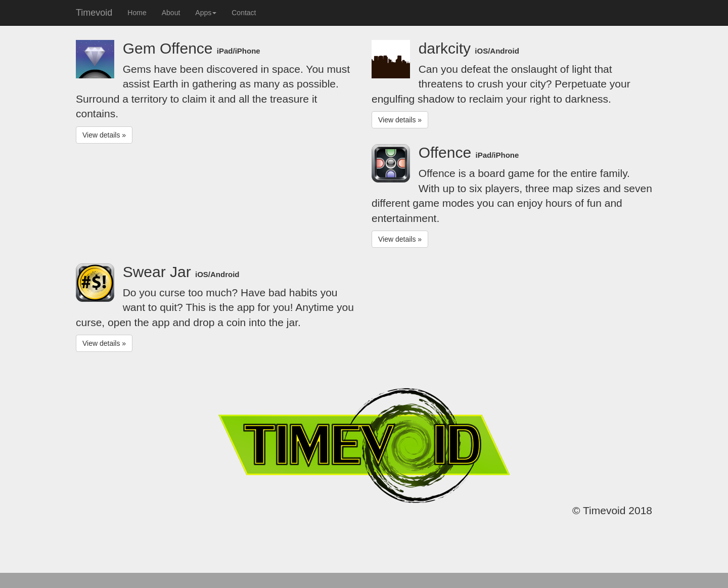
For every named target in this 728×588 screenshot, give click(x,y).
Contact (244, 13)
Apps (206, 13)
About (171, 13)
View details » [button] (104, 135)
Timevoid (94, 13)
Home (137, 13)
